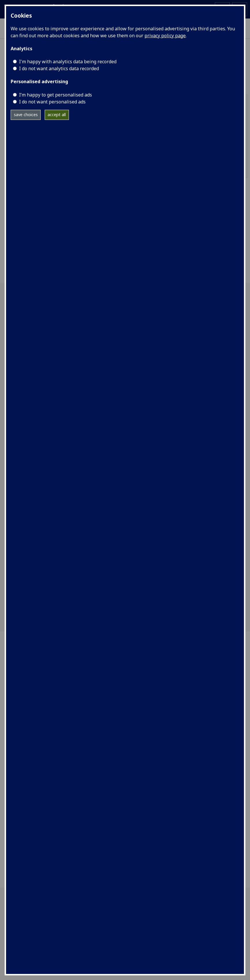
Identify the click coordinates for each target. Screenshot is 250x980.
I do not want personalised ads (52, 102)
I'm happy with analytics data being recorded (68, 62)
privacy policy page (165, 36)
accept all (57, 115)
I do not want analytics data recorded (59, 68)
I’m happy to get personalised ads (56, 95)
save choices (26, 115)
